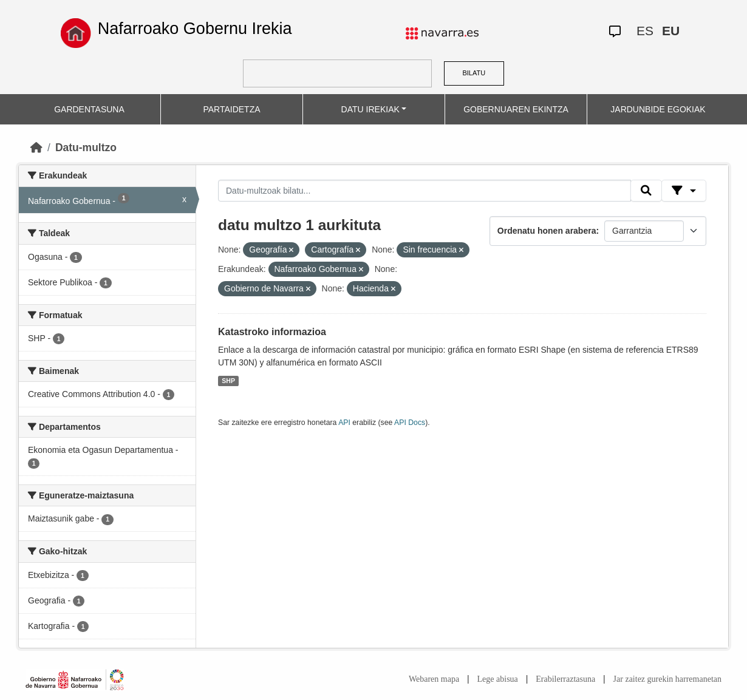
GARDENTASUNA (89, 109)
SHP (228, 381)
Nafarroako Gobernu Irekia (195, 29)
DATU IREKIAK (370, 109)
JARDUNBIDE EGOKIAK (658, 109)
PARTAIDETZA (231, 109)
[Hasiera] (36, 148)
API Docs (410, 423)
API (344, 423)
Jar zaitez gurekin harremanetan (667, 679)
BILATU (474, 73)
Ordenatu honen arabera (547, 231)
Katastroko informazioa (272, 332)
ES (645, 31)
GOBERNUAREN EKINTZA (516, 109)
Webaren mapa (434, 679)
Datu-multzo (86, 148)
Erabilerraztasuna (565, 679)
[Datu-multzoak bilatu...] (425, 191)
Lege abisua (498, 679)
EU (671, 31)
